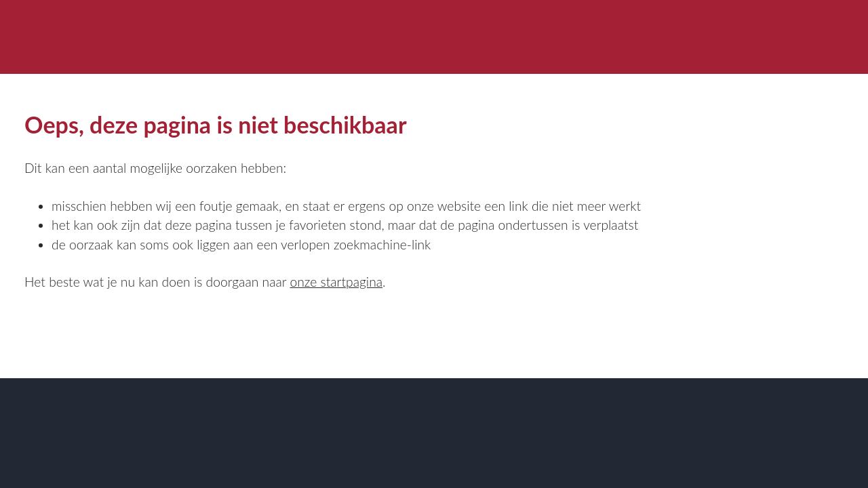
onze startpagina (336, 282)
